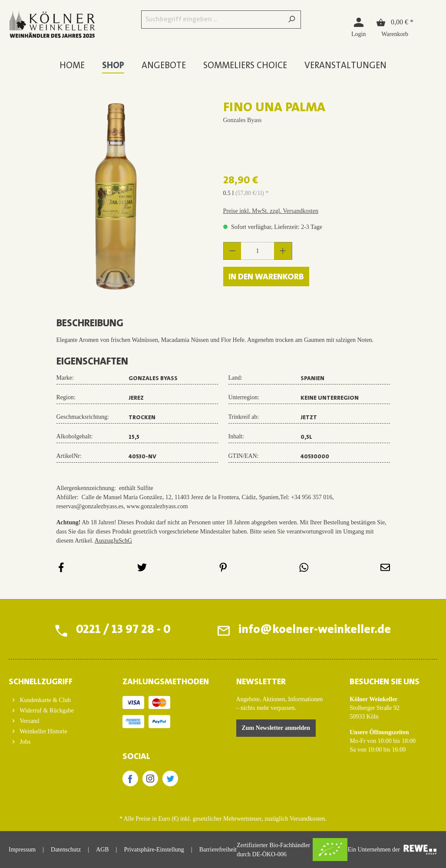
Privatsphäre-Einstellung (154, 850)
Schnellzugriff (41, 682)
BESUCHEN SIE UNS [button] (385, 682)
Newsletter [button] (261, 682)
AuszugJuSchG (113, 541)
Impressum (22, 850)
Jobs (24, 742)
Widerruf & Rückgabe (46, 711)
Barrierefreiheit (218, 850)
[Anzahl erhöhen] (283, 251)
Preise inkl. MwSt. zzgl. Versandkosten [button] (271, 211)
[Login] (358, 27)
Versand (29, 721)
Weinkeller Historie (43, 731)
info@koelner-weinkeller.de (315, 630)
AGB (102, 850)
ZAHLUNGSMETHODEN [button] (166, 682)
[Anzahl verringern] (232, 251)
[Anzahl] (258, 251)
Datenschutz (66, 850)
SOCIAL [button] (136, 757)
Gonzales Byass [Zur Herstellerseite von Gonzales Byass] (243, 120)
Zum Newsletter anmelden (276, 728)
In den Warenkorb (266, 277)
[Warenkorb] (395, 27)
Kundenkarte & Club (45, 700)
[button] (53, 679)
